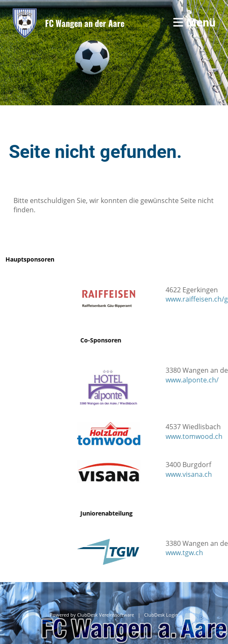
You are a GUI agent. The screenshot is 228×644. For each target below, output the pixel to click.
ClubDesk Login (161, 615)
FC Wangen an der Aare (85, 23)
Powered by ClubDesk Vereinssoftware (92, 615)
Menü (194, 23)
